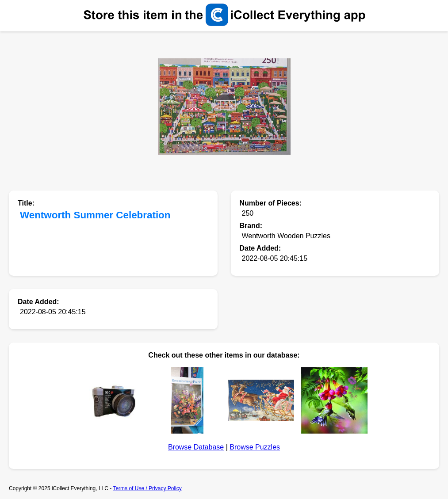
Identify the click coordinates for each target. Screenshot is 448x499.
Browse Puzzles (255, 447)
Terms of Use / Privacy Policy (147, 488)
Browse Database (196, 447)
